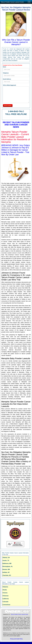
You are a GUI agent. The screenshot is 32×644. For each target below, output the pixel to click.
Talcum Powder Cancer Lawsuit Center (12, 2)
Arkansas (5, 596)
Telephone (6, 73)
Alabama (5, 587)
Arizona (5, 593)
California (6, 599)
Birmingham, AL (8, 566)
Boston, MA (6, 569)
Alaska (5, 590)
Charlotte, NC (7, 575)
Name (4, 67)
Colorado (5, 602)
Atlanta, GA (6, 558)
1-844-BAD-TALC (16, 111)
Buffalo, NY (6, 572)
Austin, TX (6, 561)
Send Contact (8, 106)
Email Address (7, 79)
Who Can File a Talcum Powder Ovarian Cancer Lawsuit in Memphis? (16, 42)
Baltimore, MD (7, 563)
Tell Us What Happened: (10, 85)
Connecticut (6, 605)
